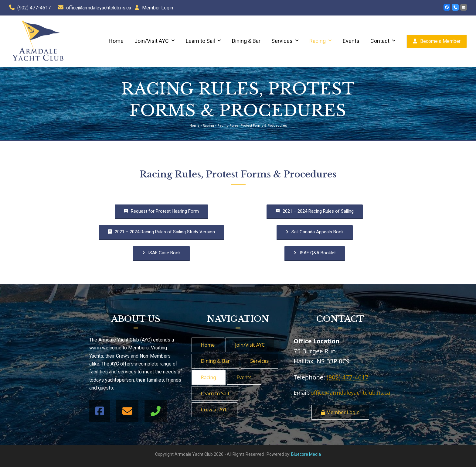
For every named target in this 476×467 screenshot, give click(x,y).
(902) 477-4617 (34, 8)
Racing (208, 126)
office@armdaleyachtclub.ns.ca (99, 8)
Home (194, 126)
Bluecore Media (306, 454)
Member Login (158, 8)
